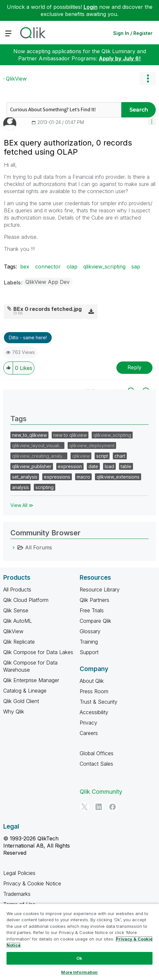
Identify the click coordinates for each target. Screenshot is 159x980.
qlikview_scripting (104, 267)
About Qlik (92, 681)
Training (89, 642)
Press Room (94, 691)
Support (89, 652)
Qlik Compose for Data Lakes (38, 652)
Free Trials (92, 610)
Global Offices (97, 753)
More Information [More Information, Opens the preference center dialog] (79, 972)
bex (25, 267)
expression (70, 466)
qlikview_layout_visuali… (37, 445)
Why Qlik (14, 712)
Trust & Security (99, 702)
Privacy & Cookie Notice (32, 883)
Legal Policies (19, 873)
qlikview (81, 456)
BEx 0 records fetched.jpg (47, 309)
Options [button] (148, 79)
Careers (89, 733)
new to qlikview (70, 435)
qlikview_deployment (92, 445)
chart (120, 456)
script (102, 456)
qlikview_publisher (32, 466)
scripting (45, 487)
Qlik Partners (94, 600)
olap (72, 267)
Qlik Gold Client (21, 701)
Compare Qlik (95, 621)
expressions (57, 477)
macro (83, 477)
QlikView (16, 79)
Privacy (88, 723)
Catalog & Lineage (25, 691)
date (93, 466)
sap (136, 267)
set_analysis (25, 477)
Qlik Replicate (19, 642)
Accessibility (94, 712)
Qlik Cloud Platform (26, 600)
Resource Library (100, 590)
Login (91, 7)
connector (48, 267)
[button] (152, 121)
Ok (79, 958)
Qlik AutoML (18, 621)
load (109, 466)
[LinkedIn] (99, 807)
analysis (20, 487)
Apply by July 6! (120, 58)
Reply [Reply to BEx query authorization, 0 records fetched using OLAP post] (134, 367)
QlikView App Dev (47, 282)
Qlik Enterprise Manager (31, 680)
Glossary (90, 631)
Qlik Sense (16, 610)
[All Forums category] (14, 547)
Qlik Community (101, 792)
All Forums (39, 547)
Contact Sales (96, 764)
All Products (17, 590)
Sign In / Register (133, 33)
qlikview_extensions (118, 477)
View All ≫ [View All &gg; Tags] (22, 505)
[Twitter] (85, 807)
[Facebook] (113, 807)
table (126, 466)
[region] (79, 942)
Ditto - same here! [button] (28, 337)
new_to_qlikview (29, 435)
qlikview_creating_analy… (39, 456)
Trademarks (17, 894)
